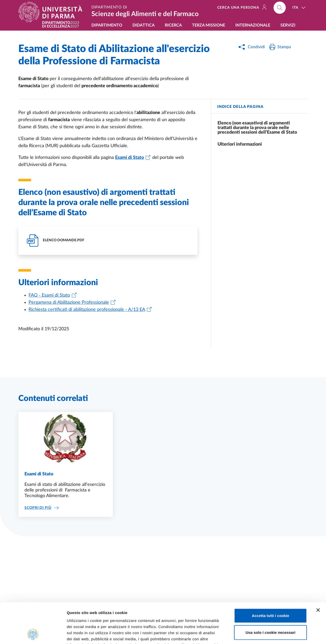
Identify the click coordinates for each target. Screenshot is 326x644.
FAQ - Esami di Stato (49, 295)
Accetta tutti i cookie (271, 578)
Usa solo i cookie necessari (270, 594)
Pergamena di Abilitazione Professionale (69, 302)
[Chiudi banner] (318, 572)
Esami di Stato (39, 474)
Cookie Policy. (80, 613)
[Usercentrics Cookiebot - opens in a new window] (33, 634)
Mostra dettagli (268, 634)
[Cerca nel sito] (280, 8)
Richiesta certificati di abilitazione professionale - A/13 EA (87, 310)
